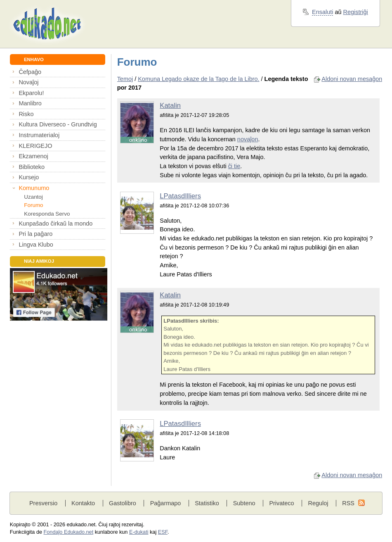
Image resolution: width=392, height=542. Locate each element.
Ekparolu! (31, 93)
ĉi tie (234, 166)
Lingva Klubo (36, 245)
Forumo (33, 205)
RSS (348, 503)
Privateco (281, 503)
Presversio (43, 503)
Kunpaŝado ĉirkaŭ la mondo (55, 223)
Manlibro (30, 103)
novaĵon (248, 139)
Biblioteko (32, 167)
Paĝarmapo (166, 503)
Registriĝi (356, 12)
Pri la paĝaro (35, 234)
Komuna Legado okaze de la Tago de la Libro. (198, 79)
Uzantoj (33, 197)
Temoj (125, 79)
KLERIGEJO (35, 146)
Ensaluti (322, 12)
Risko (26, 114)
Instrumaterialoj (39, 135)
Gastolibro (123, 503)
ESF (163, 532)
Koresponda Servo (47, 214)
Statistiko (207, 503)
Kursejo (29, 177)
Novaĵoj (28, 82)
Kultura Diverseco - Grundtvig (58, 124)
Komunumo (34, 188)
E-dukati (139, 532)
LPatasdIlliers (180, 196)
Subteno (244, 503)
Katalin (170, 106)
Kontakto (83, 503)
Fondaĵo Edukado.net (69, 532)
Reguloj (318, 503)
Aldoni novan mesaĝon (352, 79)
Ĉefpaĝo (30, 72)
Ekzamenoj (33, 156)
